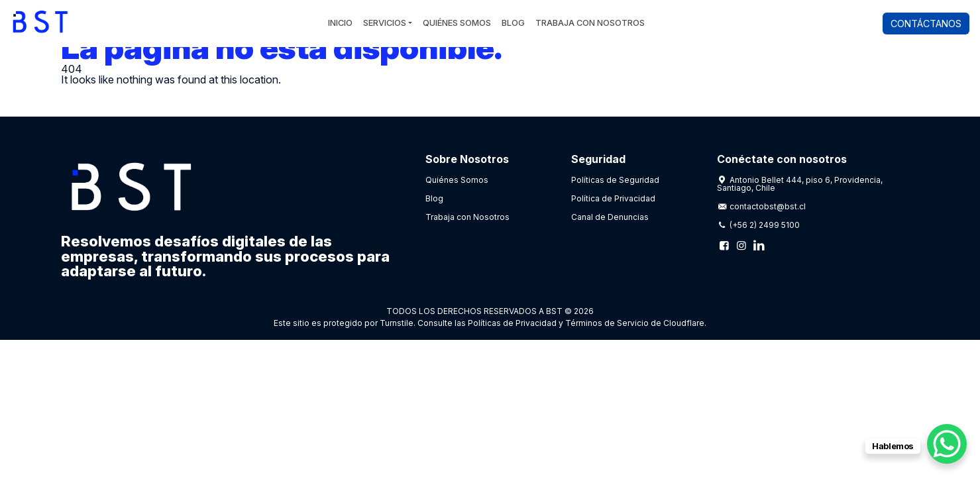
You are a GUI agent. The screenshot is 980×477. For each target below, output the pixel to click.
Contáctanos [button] (926, 24)
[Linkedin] (759, 245)
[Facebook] (724, 245)
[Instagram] (741, 245)
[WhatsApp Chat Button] (947, 444)
